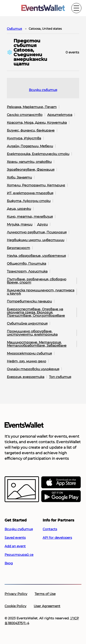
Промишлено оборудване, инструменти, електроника (32, 333)
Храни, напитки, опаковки (29, 162)
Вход (9, 563)
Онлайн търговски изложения (33, 369)
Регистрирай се (19, 555)
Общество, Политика (26, 263)
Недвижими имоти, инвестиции (36, 240)
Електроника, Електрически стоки (38, 154)
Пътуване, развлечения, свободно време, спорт (37, 281)
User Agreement (47, 606)
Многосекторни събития (29, 353)
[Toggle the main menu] (76, 8)
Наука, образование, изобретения (36, 256)
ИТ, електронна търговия (30, 193)
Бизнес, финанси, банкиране (31, 130)
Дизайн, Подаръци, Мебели (30, 146)
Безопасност (18, 248)
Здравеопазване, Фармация (31, 170)
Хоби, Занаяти (19, 177)
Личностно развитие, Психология (37, 232)
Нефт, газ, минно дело (26, 361)
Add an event (15, 546)
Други (42, 224)
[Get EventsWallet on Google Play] (61, 496)
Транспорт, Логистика (27, 271)
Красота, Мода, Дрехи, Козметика (37, 123)
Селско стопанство (25, 115)
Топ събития (60, 377)
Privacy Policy (16, 594)
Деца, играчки (19, 209)
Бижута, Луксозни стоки (29, 201)
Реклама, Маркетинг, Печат (32, 107)
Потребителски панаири (29, 301)
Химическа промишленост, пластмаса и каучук (41, 292)
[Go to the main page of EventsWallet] (43, 8)
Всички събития (43, 90)
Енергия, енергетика (26, 377)
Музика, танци (20, 224)
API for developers (57, 538)
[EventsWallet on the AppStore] (61, 483)
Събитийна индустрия (27, 323)
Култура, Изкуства (24, 138)
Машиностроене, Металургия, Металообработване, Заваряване (37, 344)
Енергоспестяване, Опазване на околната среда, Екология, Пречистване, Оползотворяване (36, 312)
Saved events (15, 538)
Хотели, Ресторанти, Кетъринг (36, 185)
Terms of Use (45, 594)
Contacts (50, 529)
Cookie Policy (15, 606)
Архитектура (60, 115)
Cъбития (14, 29)
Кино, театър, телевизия (30, 217)
